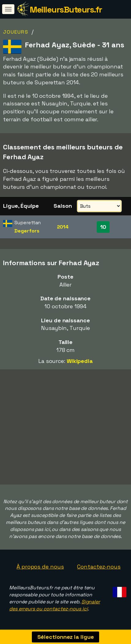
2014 (63, 227)
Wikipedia (80, 361)
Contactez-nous (99, 567)
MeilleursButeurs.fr (66, 9)
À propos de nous (40, 567)
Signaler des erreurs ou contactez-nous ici (55, 605)
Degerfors (27, 231)
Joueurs (16, 32)
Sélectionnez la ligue (66, 637)
